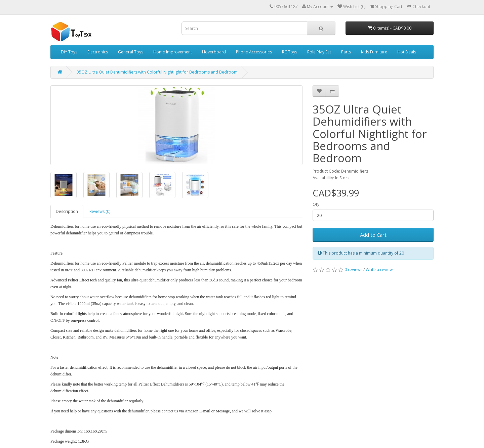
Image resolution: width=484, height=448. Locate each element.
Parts (346, 52)
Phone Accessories (254, 52)
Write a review (379, 270)
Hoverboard (214, 52)
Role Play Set (319, 52)
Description (67, 211)
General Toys (131, 52)
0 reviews (353, 270)
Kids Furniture (374, 52)
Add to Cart (373, 235)
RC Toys (290, 52)
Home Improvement (173, 52)
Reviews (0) (100, 211)
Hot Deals (407, 52)
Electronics (98, 52)
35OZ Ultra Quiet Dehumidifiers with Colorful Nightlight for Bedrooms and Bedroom (157, 72)
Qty (316, 204)
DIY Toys (69, 52)
